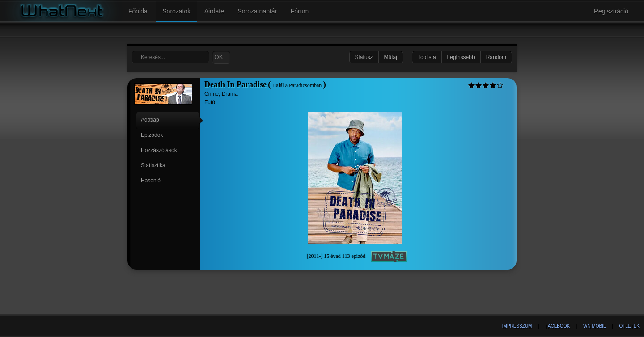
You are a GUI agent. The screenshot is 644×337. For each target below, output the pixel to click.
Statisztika (153, 165)
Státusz (364, 57)
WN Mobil (595, 326)
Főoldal (139, 11)
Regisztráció (611, 11)
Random (496, 57)
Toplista (427, 57)
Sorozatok (176, 11)
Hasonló (151, 181)
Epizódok (152, 135)
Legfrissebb (461, 57)
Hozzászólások (159, 150)
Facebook (557, 326)
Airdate (214, 11)
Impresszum (517, 326)
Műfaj (391, 57)
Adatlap (150, 120)
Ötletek (629, 326)
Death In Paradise (235, 84)
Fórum (300, 11)
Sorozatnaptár (257, 11)
